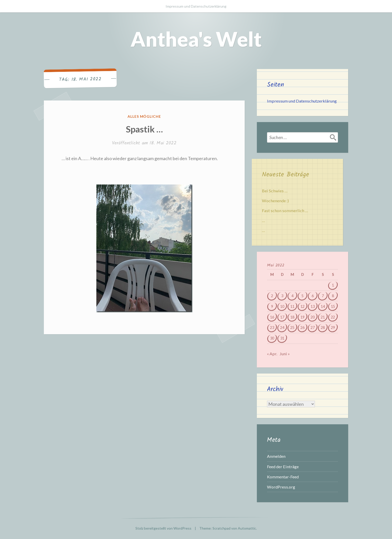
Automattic (247, 528)
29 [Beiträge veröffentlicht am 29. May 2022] (333, 327)
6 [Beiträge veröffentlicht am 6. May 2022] (313, 296)
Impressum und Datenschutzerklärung (196, 6)
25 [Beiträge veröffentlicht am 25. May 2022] (292, 327)
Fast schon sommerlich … (285, 210)
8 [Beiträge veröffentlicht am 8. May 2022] (333, 296)
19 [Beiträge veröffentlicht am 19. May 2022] (302, 317)
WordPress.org (281, 487)
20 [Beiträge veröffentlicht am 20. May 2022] (313, 317)
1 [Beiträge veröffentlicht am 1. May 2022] (333, 285)
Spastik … (144, 129)
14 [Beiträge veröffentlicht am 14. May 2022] (323, 306)
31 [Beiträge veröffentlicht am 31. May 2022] (282, 338)
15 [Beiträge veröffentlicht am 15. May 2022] (333, 306)
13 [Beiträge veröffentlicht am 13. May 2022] (313, 306)
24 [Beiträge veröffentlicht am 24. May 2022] (282, 327)
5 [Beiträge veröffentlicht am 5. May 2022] (302, 296)
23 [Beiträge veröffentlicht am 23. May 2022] (272, 327)
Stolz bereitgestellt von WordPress (163, 528)
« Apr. (272, 354)
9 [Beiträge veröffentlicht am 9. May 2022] (272, 306)
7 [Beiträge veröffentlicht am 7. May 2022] (323, 296)
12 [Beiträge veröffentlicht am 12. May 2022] (302, 306)
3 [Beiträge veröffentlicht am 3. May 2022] (282, 296)
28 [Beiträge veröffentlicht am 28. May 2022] (323, 327)
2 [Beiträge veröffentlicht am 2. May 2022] (272, 296)
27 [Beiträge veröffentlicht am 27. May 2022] (313, 327)
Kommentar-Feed (283, 477)
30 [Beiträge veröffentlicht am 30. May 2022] (272, 338)
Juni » (285, 354)
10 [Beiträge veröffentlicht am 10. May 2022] (282, 306)
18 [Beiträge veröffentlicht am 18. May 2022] (292, 317)
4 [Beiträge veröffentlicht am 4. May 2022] (292, 296)
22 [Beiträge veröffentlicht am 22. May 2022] (333, 317)
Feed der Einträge (283, 467)
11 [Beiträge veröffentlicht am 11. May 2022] (292, 306)
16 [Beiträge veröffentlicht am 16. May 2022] (272, 317)
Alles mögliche (144, 116)
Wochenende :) (275, 201)
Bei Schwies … (275, 191)
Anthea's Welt (196, 39)
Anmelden (276, 456)
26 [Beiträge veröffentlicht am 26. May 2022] (302, 327)
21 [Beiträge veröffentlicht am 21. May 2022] (323, 317)
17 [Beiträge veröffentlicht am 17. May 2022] (282, 317)
